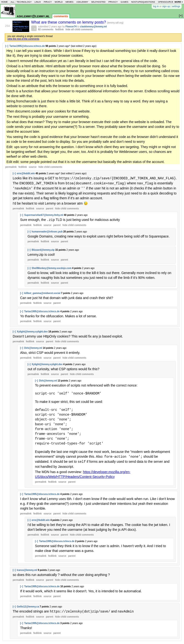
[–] (7, 46)
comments (61, 16)
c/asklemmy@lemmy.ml (93, 27)
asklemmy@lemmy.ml (33, 16)
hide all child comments (79, 29)
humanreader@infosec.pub (47, 231)
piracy (48, 2)
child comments (50, 167)
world (59, 2)
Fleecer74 (71, 27)
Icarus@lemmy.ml (27, 569)
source (33, 167)
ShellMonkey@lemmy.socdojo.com (52, 267)
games (124, 2)
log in (156, 6)
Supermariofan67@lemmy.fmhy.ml (44, 214)
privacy (113, 2)
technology (24, 2)
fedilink (60, 29)
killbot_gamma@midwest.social (42, 292)
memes (69, 2)
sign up (166, 6)
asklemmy (82, 2)
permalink (11, 167)
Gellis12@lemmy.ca (28, 605)
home (4, 2)
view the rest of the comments (23, 39)
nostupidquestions (143, 2)
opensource (166, 2)
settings (176, 6)
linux (38, 2)
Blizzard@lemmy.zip (43, 249)
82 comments (46, 29)
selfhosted (98, 2)
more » (179, 2)
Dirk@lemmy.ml (33, 347)
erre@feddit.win (26, 173)
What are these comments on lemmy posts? (69, 22)
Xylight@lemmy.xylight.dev (32, 331)
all (12, 2)
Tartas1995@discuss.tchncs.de (27, 46)
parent (49, 208)
